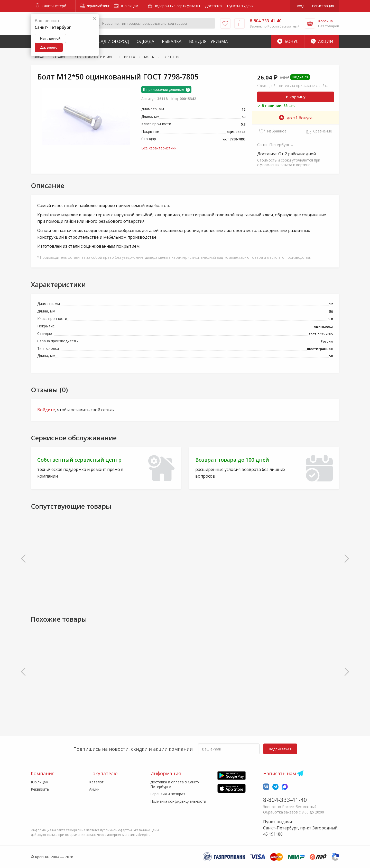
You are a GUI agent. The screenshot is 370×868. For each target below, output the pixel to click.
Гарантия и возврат (168, 794)
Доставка (213, 6)
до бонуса (296, 118)
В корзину (296, 97)
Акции (322, 41)
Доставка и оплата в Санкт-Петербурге (175, 784)
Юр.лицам (126, 6)
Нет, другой (50, 38)
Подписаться (280, 749)
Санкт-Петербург (54, 6)
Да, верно (49, 47)
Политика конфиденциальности (178, 801)
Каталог (96, 782)
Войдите (46, 410)
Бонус (288, 41)
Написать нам (280, 773)
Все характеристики (159, 148)
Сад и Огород (114, 41)
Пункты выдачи (240, 6)
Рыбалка (172, 41)
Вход (300, 6)
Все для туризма (208, 41)
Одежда (145, 41)
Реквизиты (40, 789)
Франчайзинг (95, 6)
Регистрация (323, 6)
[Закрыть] (94, 19)
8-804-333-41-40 (285, 800)
